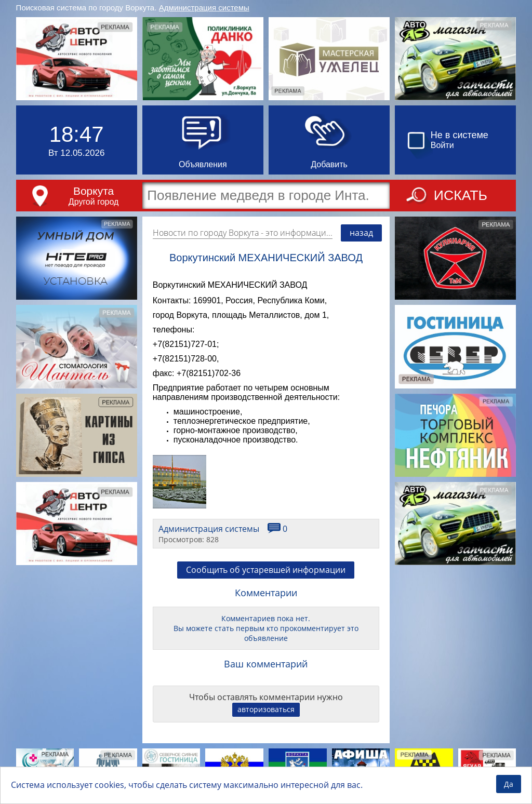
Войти (442, 145)
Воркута (94, 191)
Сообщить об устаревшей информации (266, 570)
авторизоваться (266, 709)
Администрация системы (204, 8)
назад (361, 233)
